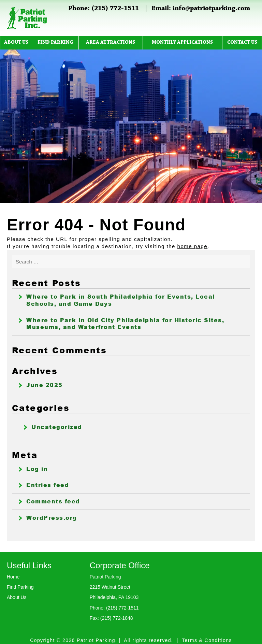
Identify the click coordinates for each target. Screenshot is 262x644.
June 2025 (45, 385)
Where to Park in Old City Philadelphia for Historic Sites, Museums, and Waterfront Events (125, 324)
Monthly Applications (182, 42)
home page (193, 246)
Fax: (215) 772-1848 (111, 618)
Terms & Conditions (207, 640)
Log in (37, 469)
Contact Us (242, 42)
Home (13, 577)
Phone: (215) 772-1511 (104, 9)
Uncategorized (57, 427)
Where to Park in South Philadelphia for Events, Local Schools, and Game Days (121, 300)
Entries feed (48, 485)
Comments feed (53, 501)
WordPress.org (52, 518)
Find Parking (55, 42)
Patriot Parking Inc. (27, 18)
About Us (16, 42)
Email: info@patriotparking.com (201, 9)
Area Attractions (111, 42)
